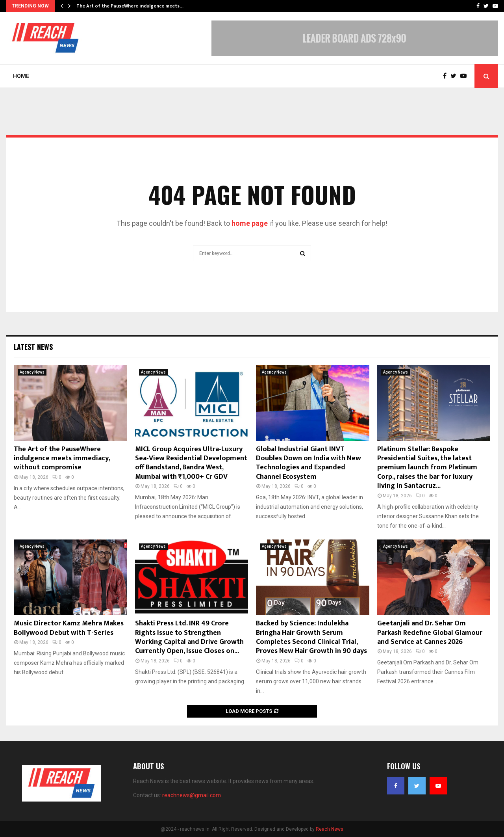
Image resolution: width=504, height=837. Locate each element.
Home (21, 76)
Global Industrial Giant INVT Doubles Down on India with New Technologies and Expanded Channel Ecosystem (309, 463)
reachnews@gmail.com (192, 795)
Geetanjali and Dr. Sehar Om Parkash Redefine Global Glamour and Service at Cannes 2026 (430, 633)
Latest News (33, 347)
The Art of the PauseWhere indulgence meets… (130, 6)
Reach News (330, 829)
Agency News (32, 372)
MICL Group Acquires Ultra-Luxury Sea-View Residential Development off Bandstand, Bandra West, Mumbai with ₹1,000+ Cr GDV (191, 463)
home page (250, 223)
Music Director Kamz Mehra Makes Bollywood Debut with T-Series (69, 628)
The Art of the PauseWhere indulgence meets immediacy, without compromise (62, 458)
